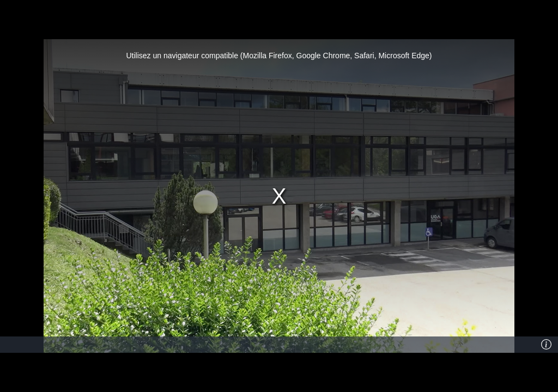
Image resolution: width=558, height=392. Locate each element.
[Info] (547, 345)
